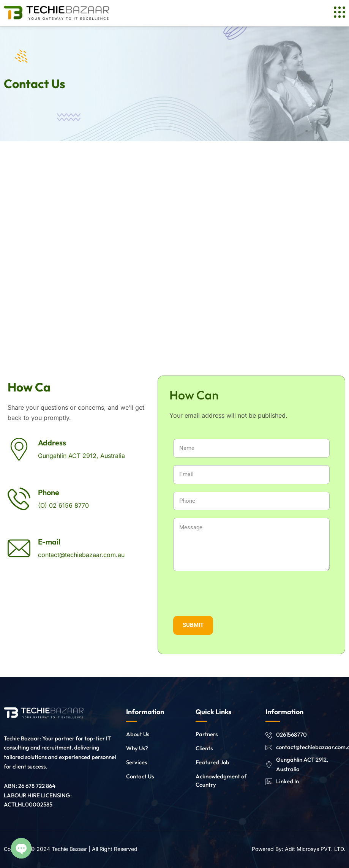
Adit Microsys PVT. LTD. (315, 849)
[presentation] (251, 593)
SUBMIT (193, 625)
